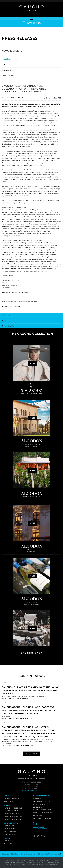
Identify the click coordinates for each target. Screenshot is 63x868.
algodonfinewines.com (31, 224)
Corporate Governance (43, 818)
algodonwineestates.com (50, 226)
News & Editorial (11, 823)
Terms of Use (53, 865)
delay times (25, 862)
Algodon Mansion (11, 814)
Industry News (10, 834)
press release (18, 302)
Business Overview (11, 799)
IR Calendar (7, 70)
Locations (8, 844)
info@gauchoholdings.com (31, 790)
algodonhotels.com (17, 226)
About (6, 796)
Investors (31, 23)
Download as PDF (53, 98)
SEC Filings (38, 816)
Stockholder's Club (42, 801)
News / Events (39, 804)
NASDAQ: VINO (41, 854)
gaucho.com (7, 233)
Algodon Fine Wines (12, 811)
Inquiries (7, 841)
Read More (6, 716)
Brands (7, 805)
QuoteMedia (31, 860)
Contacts (8, 321)
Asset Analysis (9, 826)
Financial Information (43, 813)
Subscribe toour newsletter (40, 828)
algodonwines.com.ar (49, 224)
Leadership (8, 801)
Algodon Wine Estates (13, 816)
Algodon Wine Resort (13, 819)
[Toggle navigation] (31, 19)
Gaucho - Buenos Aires (13, 808)
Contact (7, 838)
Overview (37, 799)
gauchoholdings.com (49, 210)
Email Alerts (7, 76)
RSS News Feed (10, 326)
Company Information (43, 810)
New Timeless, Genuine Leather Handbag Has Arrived (24, 696)
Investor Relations (41, 796)
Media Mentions (10, 832)
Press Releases (9, 59)
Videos (5, 65)
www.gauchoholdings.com (19, 203)
